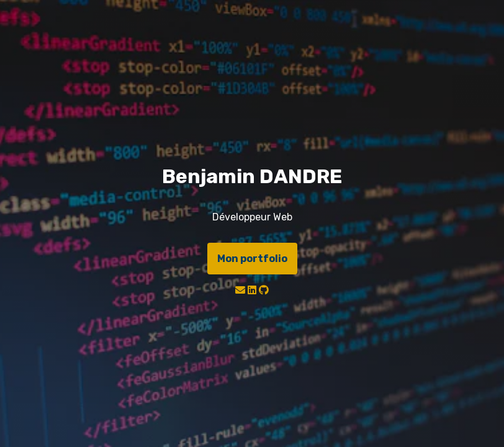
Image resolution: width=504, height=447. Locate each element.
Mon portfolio (252, 259)
